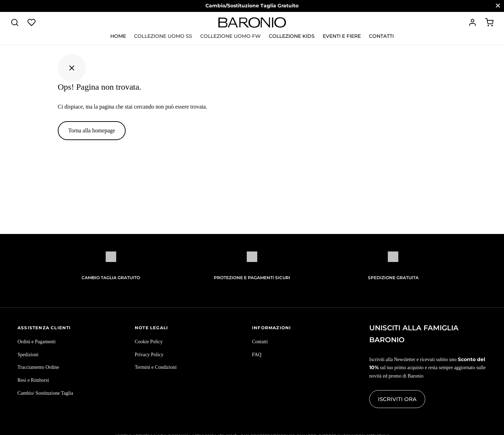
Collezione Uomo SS (163, 36)
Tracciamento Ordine (38, 367)
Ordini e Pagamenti (37, 342)
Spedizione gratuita (393, 278)
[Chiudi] (498, 6)
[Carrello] (489, 22)
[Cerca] (15, 22)
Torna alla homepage (92, 130)
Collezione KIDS (292, 36)
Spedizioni (28, 355)
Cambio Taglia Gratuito (111, 278)
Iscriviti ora (397, 399)
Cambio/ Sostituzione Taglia (45, 393)
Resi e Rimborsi (33, 380)
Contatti (381, 36)
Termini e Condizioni (156, 367)
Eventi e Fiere (342, 36)
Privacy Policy (149, 355)
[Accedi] (472, 22)
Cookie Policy (149, 342)
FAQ (257, 355)
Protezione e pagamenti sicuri (252, 278)
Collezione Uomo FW (230, 36)
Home (118, 36)
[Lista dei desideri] (32, 22)
